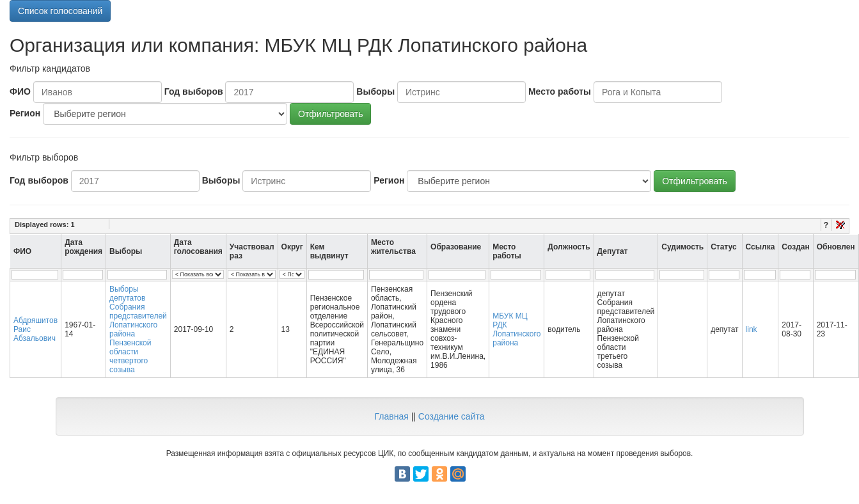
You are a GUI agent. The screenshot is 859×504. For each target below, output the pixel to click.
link (752, 329)
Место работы (560, 91)
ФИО (20, 91)
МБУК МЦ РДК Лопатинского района (516, 329)
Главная (391, 416)
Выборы (375, 91)
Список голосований (60, 11)
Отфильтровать (330, 114)
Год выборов (194, 91)
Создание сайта (452, 416)
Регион (25, 113)
